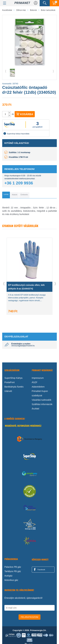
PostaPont (10, 382)
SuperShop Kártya (13, 378)
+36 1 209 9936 (19, 183)
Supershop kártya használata (16, 134)
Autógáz (8, 576)
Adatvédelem (38, 387)
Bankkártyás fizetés (14, 387)
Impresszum (38, 378)
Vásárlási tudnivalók (42, 400)
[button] (10, 113)
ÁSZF (35, 382)
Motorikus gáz (11, 580)
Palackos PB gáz (13, 567)
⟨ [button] (6, 71)
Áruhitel (35, 409)
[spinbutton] (5, 114)
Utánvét (8, 391)
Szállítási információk (42, 404)
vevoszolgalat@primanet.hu (23, 346)
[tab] (6, 195)
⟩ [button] (53, 71)
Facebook (39, 569)
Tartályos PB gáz (13, 571)
